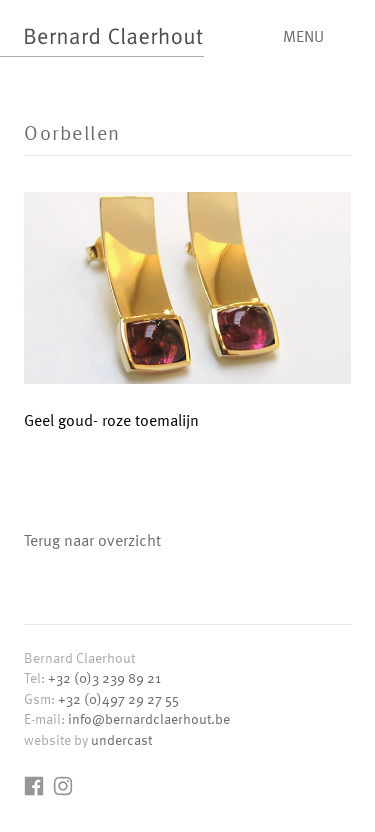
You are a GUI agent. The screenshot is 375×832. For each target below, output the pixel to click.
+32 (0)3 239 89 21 (104, 677)
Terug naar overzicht (92, 540)
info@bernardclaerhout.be (149, 718)
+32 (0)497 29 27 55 (118, 698)
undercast (121, 739)
